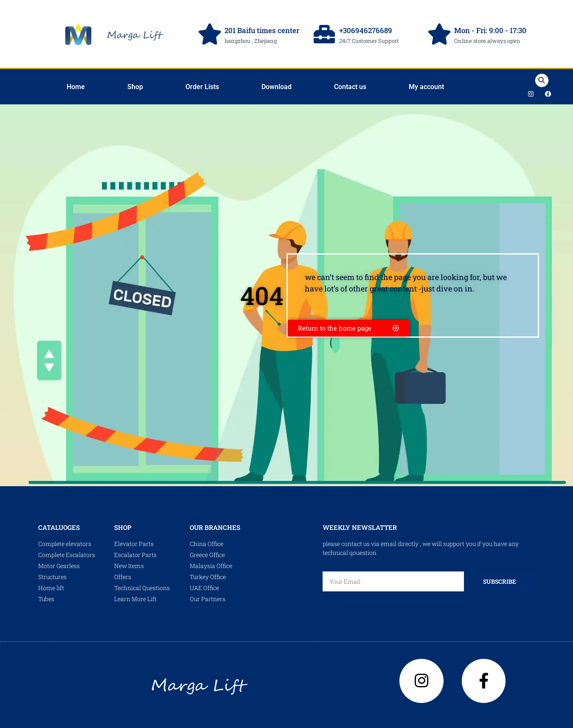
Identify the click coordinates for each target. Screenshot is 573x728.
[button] (542, 80)
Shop (135, 87)
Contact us (350, 87)
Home (76, 87)
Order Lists (202, 87)
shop (123, 527)
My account (426, 87)
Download (277, 87)
